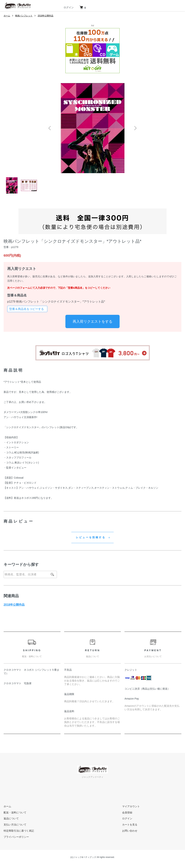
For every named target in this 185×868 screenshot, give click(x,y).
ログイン (69, 7)
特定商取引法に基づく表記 (19, 831)
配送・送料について (15, 812)
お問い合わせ (130, 831)
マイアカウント (131, 806)
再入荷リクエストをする (92, 321)
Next (135, 128)
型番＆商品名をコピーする (27, 309)
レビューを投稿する (91, 537)
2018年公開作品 (46, 16)
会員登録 (127, 812)
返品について (11, 818)
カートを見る (130, 825)
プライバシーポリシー (16, 837)
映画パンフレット (24, 16)
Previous (50, 128)
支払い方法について (15, 825)
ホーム (7, 16)
